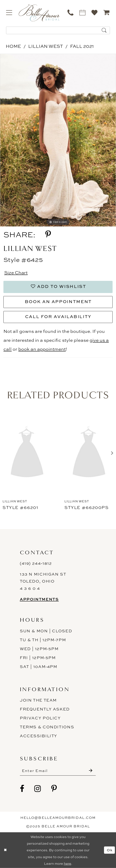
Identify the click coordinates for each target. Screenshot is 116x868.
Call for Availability (58, 316)
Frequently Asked (45, 709)
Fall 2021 (82, 46)
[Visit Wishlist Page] (95, 12)
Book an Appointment (58, 301)
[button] (9, 12)
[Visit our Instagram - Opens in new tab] (38, 789)
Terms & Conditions (47, 727)
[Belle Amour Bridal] (39, 13)
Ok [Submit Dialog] (110, 850)
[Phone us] (71, 12)
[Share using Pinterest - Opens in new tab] (48, 234)
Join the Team (38, 700)
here (68, 864)
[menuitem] (9, 12)
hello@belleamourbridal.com (58, 818)
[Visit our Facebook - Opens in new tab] (22, 789)
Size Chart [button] (16, 273)
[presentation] (27, 453)
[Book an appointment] (83, 12)
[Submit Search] (104, 30)
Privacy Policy (40, 718)
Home (13, 46)
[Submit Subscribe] (91, 771)
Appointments (39, 599)
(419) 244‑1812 (36, 563)
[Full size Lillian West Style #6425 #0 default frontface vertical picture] (58, 140)
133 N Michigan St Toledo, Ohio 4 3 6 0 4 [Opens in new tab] (43, 581)
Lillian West (46, 46)
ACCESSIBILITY (38, 736)
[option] (58, 140)
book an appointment (42, 349)
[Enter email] (58, 771)
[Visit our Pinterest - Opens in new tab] (54, 789)
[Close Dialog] (5, 850)
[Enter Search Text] (58, 30)
